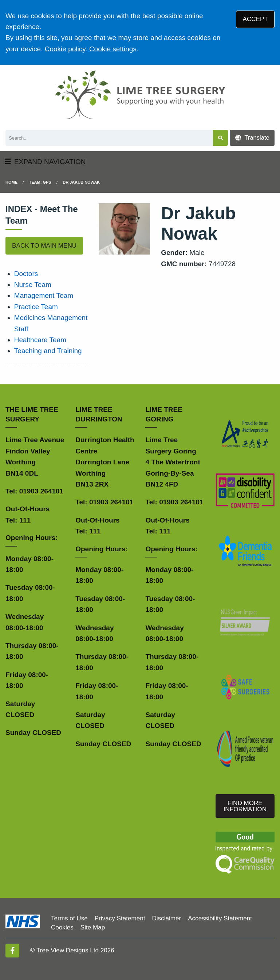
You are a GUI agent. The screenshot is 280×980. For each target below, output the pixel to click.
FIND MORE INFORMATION (245, 806)
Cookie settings (113, 49)
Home (11, 182)
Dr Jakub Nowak (81, 182)
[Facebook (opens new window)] (12, 951)
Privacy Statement (120, 918)
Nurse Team (33, 285)
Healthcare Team (40, 340)
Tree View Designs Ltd (68, 950)
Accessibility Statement (220, 918)
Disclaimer (166, 918)
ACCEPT (255, 19)
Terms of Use (69, 918)
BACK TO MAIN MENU (44, 246)
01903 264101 (42, 491)
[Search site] (220, 138)
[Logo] (140, 95)
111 (25, 520)
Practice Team (36, 307)
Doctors (26, 274)
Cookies (62, 927)
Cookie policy (65, 49)
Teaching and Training (48, 351)
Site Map (93, 927)
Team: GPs (40, 182)
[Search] (109, 138)
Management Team (44, 295)
